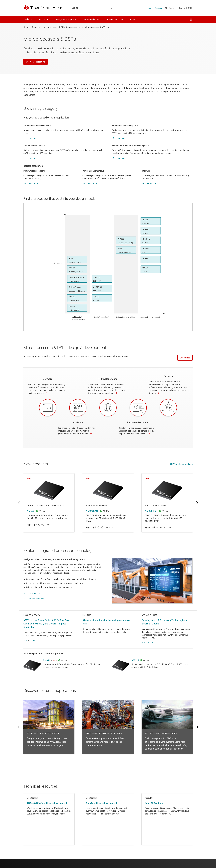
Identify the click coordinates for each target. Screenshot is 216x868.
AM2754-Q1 (167, 503)
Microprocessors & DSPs (95, 27)
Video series (49, 829)
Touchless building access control (49, 736)
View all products (35, 62)
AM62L (49, 503)
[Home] (43, 8)
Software (48, 379)
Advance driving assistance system (167, 736)
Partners (168, 376)
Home (26, 27)
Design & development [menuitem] (66, 19)
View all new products (181, 464)
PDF (25, 650)
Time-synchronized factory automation (108, 736)
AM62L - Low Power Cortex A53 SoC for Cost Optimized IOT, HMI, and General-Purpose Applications (46, 633)
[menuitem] (191, 19)
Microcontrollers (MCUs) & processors (60, 27)
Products (36, 27)
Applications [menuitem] (44, 19)
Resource (167, 829)
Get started (185, 358)
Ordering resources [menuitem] (114, 19)
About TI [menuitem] (133, 19)
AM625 (135, 670)
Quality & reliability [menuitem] (91, 19)
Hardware (78, 422)
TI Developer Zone (108, 379)
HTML (33, 650)
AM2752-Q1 (108, 503)
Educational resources (138, 422)
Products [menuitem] (27, 19)
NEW (55, 670)
